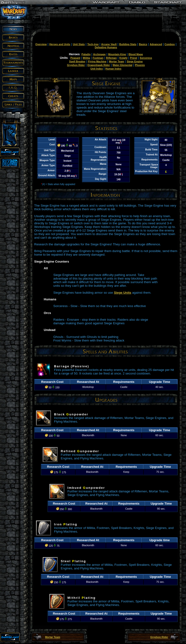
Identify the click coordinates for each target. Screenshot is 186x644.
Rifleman (111, 58)
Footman (98, 58)
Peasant (75, 58)
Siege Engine (135, 61)
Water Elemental (123, 65)
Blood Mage (136, 54)
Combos (170, 44)
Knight (123, 58)
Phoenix (140, 65)
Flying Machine (97, 61)
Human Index (113, 69)
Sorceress (146, 58)
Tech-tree (93, 44)
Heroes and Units (60, 44)
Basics (143, 44)
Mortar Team (117, 61)
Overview (41, 44)
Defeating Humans (106, 47)
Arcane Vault (109, 44)
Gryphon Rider (76, 65)
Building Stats (128, 44)
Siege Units (123, 293)
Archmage (99, 54)
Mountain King (117, 54)
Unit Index (97, 69)
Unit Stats (79, 44)
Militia (86, 58)
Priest (134, 58)
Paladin (86, 54)
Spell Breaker (77, 61)
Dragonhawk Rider (99, 65)
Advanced (156, 44)
